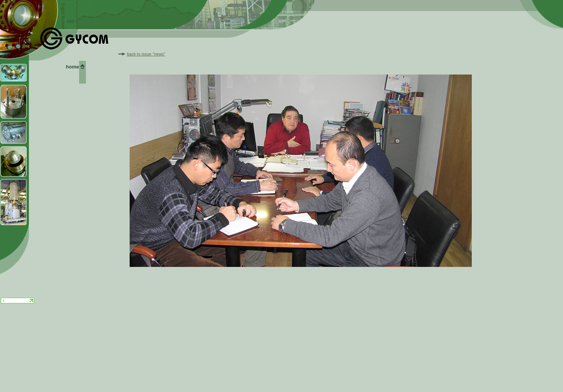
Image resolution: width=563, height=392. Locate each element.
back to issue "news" (146, 54)
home (72, 67)
